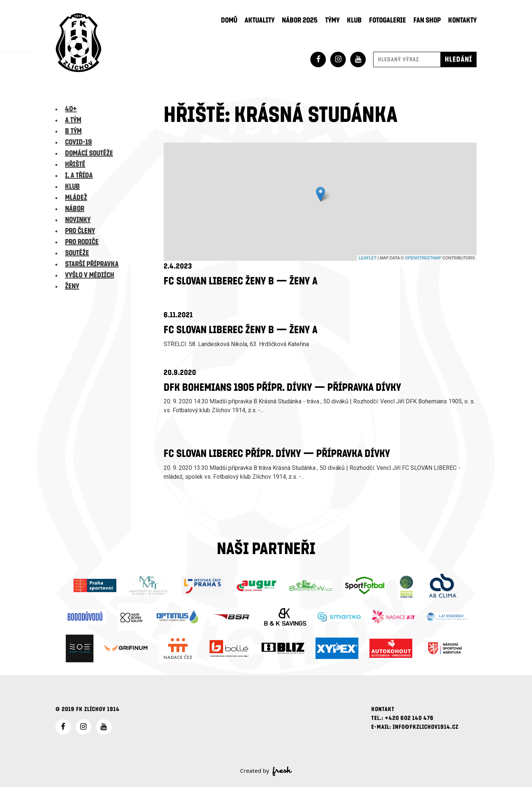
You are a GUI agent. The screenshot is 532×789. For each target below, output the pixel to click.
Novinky (78, 220)
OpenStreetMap (423, 258)
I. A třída (79, 175)
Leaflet (368, 258)
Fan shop (427, 20)
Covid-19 (79, 142)
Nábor (75, 209)
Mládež (76, 198)
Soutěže (77, 253)
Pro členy (80, 231)
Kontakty (462, 20)
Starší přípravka (92, 264)
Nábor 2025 (300, 20)
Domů (229, 20)
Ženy (72, 286)
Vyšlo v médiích (90, 275)
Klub (354, 20)
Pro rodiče (82, 242)
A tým (73, 120)
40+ (71, 109)
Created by (266, 773)
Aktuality (260, 20)
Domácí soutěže (89, 153)
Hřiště (75, 164)
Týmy (332, 20)
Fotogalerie (388, 20)
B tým (73, 131)
